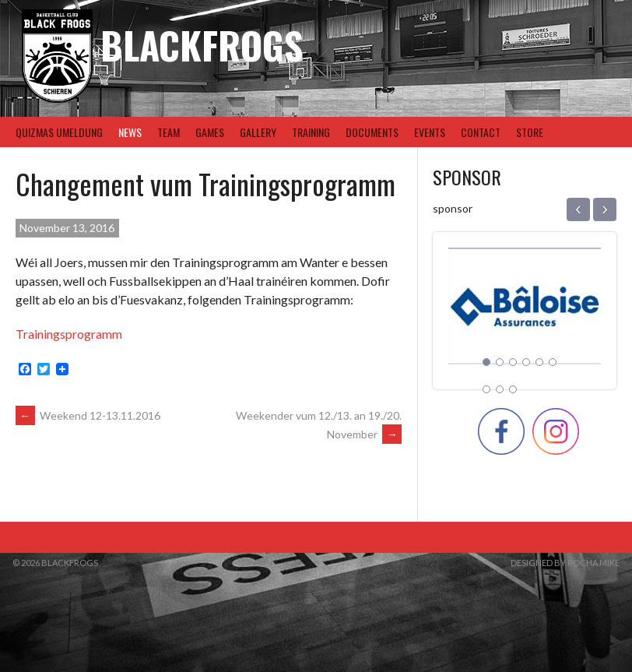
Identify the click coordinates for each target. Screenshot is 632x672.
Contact (481, 132)
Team (169, 132)
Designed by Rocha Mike (565, 563)
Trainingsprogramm (69, 334)
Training (311, 132)
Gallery (258, 132)
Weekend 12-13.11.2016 (88, 415)
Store (530, 132)
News (130, 132)
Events (430, 132)
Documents (372, 132)
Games (210, 132)
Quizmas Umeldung (59, 132)
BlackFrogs (202, 45)
